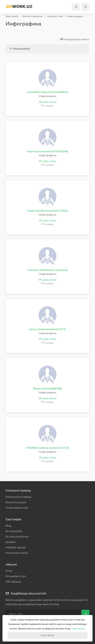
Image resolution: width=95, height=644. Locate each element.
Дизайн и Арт (55, 16)
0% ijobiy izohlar (48, 102)
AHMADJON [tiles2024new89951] (47, 92)
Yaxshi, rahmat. (47, 635)
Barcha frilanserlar (33, 16)
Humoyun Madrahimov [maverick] (48, 270)
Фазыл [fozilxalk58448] (47, 389)
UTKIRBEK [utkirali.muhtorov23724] (47, 448)
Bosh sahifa (12, 16)
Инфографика (75, 16)
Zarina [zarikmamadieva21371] (47, 329)
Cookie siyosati (78, 629)
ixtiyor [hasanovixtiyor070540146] (48, 151)
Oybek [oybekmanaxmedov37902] (47, 211)
